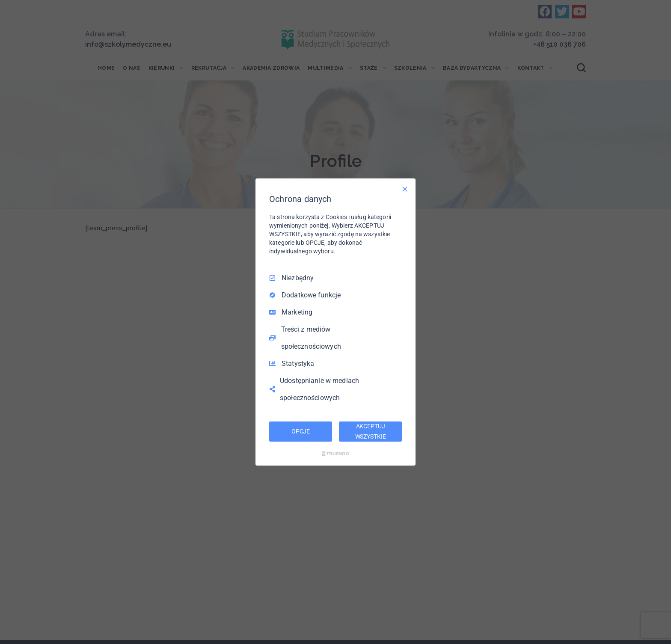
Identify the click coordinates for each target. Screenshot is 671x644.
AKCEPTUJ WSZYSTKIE (371, 431)
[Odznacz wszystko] (405, 189)
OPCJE (301, 431)
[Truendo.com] (335, 454)
